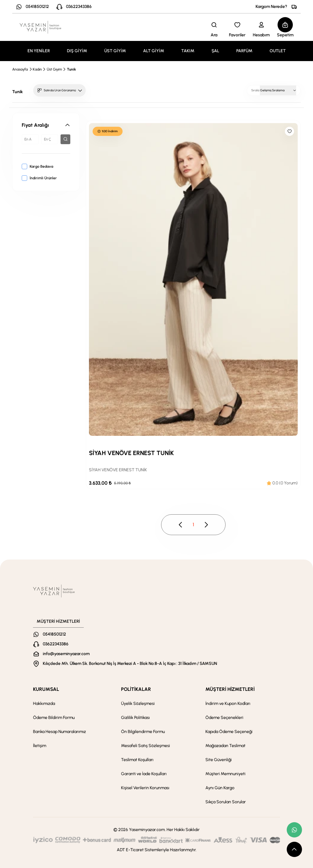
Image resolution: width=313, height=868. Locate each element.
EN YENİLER (39, 51)
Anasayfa (20, 69)
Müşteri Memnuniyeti (225, 774)
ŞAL (215, 51)
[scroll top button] (294, 849)
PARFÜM (244, 51)
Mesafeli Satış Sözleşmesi (145, 746)
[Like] (289, 131)
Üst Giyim (54, 69)
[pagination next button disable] (206, 525)
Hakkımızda (44, 704)
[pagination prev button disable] (181, 525)
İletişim (40, 746)
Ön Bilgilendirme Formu (143, 732)
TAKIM (188, 51)
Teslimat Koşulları (137, 760)
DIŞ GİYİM (77, 51)
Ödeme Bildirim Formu (54, 718)
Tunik (71, 69)
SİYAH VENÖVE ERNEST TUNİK (131, 453)
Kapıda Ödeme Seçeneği (229, 732)
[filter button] (65, 139)
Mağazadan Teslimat (225, 746)
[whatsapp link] (294, 830)
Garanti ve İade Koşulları (144, 774)
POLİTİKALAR (136, 689)
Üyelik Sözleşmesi (138, 704)
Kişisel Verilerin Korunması (145, 788)
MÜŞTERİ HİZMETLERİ (230, 689)
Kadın (37, 69)
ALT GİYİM (154, 51)
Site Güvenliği (219, 760)
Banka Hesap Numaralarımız (59, 732)
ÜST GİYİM (115, 51)
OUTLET (278, 51)
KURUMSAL (46, 689)
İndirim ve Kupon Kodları (228, 704)
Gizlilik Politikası (135, 718)
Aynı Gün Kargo (220, 788)
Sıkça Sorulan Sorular (226, 802)
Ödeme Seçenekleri (224, 718)
